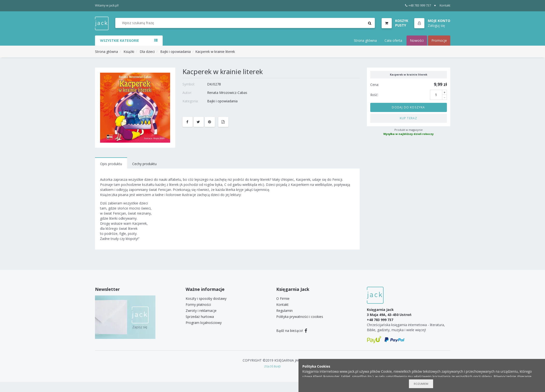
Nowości (417, 40)
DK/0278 (214, 84)
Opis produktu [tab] (111, 164)
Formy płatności (198, 304)
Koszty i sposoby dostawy (206, 298)
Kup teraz (409, 118)
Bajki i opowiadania (175, 52)
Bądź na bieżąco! (292, 331)
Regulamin (284, 311)
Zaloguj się (436, 25)
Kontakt (445, 5)
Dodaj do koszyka (408, 107)
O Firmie (283, 298)
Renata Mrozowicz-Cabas (227, 93)
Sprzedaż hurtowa (200, 317)
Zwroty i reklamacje (201, 311)
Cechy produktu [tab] (144, 164)
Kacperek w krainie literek (215, 52)
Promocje (439, 40)
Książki (129, 52)
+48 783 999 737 (418, 5)
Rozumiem (421, 384)
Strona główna (365, 40)
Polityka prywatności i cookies (300, 317)
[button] (432, 23)
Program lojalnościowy (204, 323)
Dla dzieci (147, 52)
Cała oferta (393, 40)
